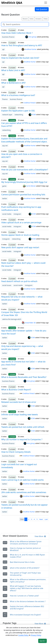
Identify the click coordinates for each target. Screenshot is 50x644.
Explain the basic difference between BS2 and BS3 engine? (27, 608)
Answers (39, 19)
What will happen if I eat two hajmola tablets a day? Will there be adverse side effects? (27, 588)
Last (46, 519)
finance (5, 99)
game (4, 186)
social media (7, 214)
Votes (32, 19)
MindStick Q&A (12, 3)
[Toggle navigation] (46, 3)
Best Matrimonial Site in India (22, 562)
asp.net (5, 146)
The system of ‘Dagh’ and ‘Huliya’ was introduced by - (25, 574)
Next (41, 519)
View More (40, 536)
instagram (17, 214)
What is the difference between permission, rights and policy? (28, 581)
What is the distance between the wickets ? (28, 601)
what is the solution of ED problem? (25, 568)
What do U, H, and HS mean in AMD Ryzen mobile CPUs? (27, 556)
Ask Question (42, 9)
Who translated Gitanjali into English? (25, 615)
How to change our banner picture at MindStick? (25, 549)
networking (19, 115)
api (3, 49)
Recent (25, 19)
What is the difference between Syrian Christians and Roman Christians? (26, 543)
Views (46, 19)
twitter (5, 198)
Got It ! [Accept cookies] (42, 641)
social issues (7, 285)
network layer (7, 115)
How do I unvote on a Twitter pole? (24, 596)
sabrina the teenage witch (12, 319)
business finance (8, 37)
